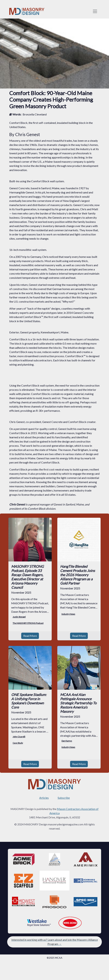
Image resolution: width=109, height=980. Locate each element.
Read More (30, 636)
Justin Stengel (19, 617)
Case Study (18, 743)
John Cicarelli (19, 737)
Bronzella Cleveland (35, 114)
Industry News (68, 614)
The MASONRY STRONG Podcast (28, 623)
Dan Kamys (67, 741)
